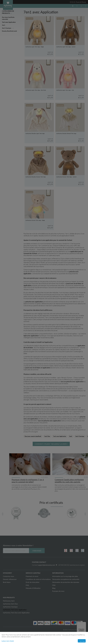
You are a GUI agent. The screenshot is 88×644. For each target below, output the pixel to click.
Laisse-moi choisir (8, 641)
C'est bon (82, 641)
